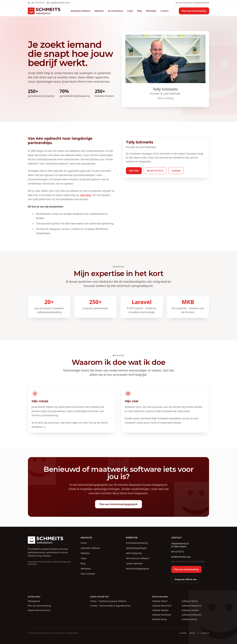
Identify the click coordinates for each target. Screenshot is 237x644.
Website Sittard (160, 601)
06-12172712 (36, 3)
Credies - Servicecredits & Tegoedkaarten (110, 606)
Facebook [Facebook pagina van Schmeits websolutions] (205, 633)
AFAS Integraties (134, 553)
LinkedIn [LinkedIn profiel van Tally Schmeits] (183, 633)
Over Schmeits (88, 574)
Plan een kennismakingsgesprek (118, 504)
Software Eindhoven (192, 615)
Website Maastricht (162, 606)
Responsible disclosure (39, 610)
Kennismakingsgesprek (137, 569)
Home (84, 543)
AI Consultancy (115, 11)
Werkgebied (34, 601)
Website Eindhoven (162, 615)
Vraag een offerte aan (186, 579)
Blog (140, 11)
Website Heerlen (161, 610)
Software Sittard (190, 601)
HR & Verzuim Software (137, 558)
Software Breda (189, 619)
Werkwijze (151, 11)
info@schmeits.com (58, 3)
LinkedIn (176, 171)
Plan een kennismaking (194, 11)
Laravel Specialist (134, 563)
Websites (99, 11)
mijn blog (85, 195)
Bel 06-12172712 (155, 171)
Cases (130, 11)
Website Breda (160, 619)
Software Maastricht (192, 606)
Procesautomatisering (137, 543)
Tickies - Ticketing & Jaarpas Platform (108, 601)
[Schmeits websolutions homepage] (44, 11)
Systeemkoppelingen (136, 548)
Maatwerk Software (80, 11)
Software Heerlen (190, 610)
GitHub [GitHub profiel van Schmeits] (192, 633)
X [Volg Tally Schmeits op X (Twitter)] (198, 633)
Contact (165, 11)
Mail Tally (134, 171)
